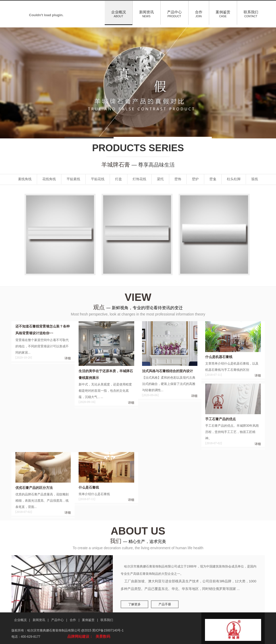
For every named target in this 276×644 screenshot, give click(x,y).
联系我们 (251, 14)
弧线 (255, 179)
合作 (199, 14)
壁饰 (178, 179)
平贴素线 (73, 179)
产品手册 (165, 604)
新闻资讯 (146, 14)
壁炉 (195, 179)
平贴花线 (98, 179)
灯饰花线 (139, 179)
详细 (68, 358)
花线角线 (49, 179)
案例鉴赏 (223, 14)
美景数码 (103, 636)
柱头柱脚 (234, 179)
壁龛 (213, 179)
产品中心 (174, 14)
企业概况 (119, 14)
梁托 (160, 179)
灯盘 (119, 179)
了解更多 (134, 604)
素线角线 (25, 179)
